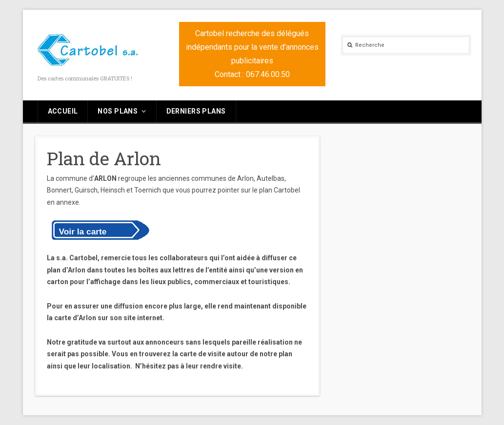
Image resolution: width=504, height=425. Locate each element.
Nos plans (118, 111)
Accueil (63, 111)
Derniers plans (196, 111)
